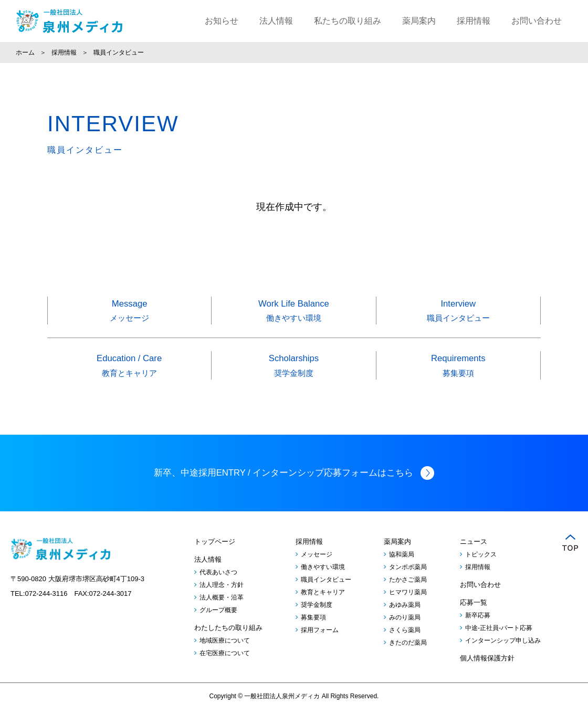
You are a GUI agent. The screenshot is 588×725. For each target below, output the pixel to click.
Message (129, 313)
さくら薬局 (405, 645)
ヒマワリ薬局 (408, 607)
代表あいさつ (218, 587)
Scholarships (293, 369)
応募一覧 (474, 618)
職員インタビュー (326, 595)
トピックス (481, 570)
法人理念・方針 (222, 600)
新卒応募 (478, 631)
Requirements (458, 369)
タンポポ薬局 (408, 582)
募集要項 (313, 633)
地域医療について (225, 656)
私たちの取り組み (348, 21)
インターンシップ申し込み (503, 656)
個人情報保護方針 (487, 673)
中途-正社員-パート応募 (499, 643)
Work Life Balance (293, 313)
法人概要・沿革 (222, 613)
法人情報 (276, 21)
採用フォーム (320, 645)
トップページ (215, 557)
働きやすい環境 (323, 582)
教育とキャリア (323, 607)
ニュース (474, 557)
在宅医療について (225, 668)
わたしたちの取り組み (228, 643)
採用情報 (474, 21)
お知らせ (222, 21)
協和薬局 (402, 570)
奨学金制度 (317, 620)
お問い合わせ (537, 21)
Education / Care (129, 369)
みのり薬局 (405, 633)
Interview (458, 313)
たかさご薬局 (408, 595)
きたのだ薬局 (408, 658)
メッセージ (317, 570)
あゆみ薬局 (405, 620)
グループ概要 (218, 625)
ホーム (25, 52)
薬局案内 (419, 21)
